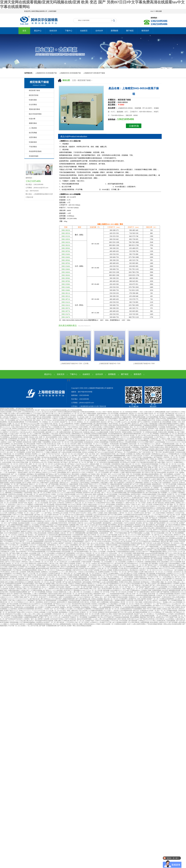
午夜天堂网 (115, 445)
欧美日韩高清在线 (59, 420)
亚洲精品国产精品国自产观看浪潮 (92, 600)
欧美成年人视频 (76, 444)
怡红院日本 (146, 555)
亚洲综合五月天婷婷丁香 (129, 530)
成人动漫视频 (176, 479)
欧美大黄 (177, 553)
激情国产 (62, 543)
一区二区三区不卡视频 (174, 437)
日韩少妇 (129, 594)
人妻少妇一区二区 (67, 454)
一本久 (79, 457)
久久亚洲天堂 (99, 538)
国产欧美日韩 (119, 563)
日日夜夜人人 (108, 498)
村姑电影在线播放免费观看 (19, 592)
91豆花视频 (34, 476)
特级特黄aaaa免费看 (7, 457)
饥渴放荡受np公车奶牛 (123, 504)
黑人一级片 (110, 547)
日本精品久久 (95, 622)
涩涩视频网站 (21, 452)
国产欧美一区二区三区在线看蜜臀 (50, 536)
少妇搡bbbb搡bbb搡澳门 (106, 506)
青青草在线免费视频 (100, 461)
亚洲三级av (162, 536)
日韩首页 (71, 584)
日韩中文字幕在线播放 (103, 621)
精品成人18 (133, 414)
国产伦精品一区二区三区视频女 (146, 499)
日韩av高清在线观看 (40, 533)
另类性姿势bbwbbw (60, 530)
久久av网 (126, 590)
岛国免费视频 (112, 579)
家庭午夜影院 (171, 536)
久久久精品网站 (88, 547)
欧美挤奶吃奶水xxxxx (147, 430)
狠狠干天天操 (32, 575)
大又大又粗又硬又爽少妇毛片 (34, 516)
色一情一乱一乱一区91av (110, 550)
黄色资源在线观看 (33, 461)
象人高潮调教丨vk (42, 456)
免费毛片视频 (37, 442)
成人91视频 (24, 553)
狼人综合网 (59, 449)
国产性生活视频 (133, 572)
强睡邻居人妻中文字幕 (164, 479)
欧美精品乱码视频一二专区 (134, 412)
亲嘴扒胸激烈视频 (139, 553)
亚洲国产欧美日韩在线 (114, 511)
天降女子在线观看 (69, 563)
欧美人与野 (118, 585)
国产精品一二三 (175, 516)
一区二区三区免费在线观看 (81, 498)
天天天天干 (33, 545)
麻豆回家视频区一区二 (84, 567)
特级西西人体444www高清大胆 (25, 456)
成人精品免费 (20, 579)
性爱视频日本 (5, 552)
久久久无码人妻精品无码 (29, 563)
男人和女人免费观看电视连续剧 (147, 557)
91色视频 (176, 584)
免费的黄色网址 (145, 592)
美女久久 (28, 471)
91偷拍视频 (83, 520)
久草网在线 (66, 621)
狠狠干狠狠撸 (31, 447)
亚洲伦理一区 (59, 574)
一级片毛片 (22, 489)
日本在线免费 (60, 440)
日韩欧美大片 (42, 445)
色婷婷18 (104, 508)
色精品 (166, 456)
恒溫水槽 (32, 119)
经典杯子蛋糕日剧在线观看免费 (123, 467)
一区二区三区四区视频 (169, 484)
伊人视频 (49, 508)
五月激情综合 (87, 597)
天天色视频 (102, 552)
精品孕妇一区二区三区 (37, 429)
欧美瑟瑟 (68, 499)
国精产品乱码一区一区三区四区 (155, 414)
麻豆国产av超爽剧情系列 (126, 525)
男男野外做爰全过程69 (157, 447)
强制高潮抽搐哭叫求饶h (108, 454)
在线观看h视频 (176, 466)
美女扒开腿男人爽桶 (112, 471)
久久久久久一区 (86, 439)
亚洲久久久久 (151, 509)
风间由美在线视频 (61, 504)
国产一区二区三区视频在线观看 (167, 611)
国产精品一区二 (130, 587)
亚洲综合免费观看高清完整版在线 (69, 412)
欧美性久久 (179, 528)
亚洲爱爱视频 (13, 439)
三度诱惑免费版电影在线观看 (126, 552)
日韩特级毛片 (170, 513)
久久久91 (34, 523)
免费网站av (17, 585)
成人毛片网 (142, 435)
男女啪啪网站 (86, 607)
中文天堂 (6, 553)
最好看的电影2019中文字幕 (121, 479)
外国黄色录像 (119, 469)
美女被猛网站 (54, 572)
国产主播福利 (124, 419)
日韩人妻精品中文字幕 (137, 445)
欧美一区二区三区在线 (88, 525)
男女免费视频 (179, 533)
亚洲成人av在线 (175, 420)
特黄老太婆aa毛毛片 (103, 481)
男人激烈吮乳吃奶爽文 (101, 424)
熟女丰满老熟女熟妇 (88, 466)
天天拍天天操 (180, 513)
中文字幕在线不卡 (121, 501)
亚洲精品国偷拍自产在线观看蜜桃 (131, 609)
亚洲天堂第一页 (82, 540)
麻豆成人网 (165, 541)
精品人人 (45, 587)
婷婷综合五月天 (63, 471)
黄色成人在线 (158, 476)
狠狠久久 (3, 501)
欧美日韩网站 (84, 427)
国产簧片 (153, 585)
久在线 (121, 568)
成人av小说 (179, 414)
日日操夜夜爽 (14, 538)
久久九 (39, 412)
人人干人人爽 (64, 572)
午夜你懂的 (145, 585)
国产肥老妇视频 (54, 484)
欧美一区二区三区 (48, 511)
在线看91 (77, 424)
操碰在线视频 (44, 616)
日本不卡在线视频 (176, 562)
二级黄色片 (128, 429)
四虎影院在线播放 (172, 427)
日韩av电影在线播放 (77, 442)
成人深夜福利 (157, 501)
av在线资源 (151, 449)
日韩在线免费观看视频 (90, 506)
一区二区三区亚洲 (54, 456)
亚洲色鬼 (31, 558)
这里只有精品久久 (152, 506)
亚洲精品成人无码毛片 (44, 521)
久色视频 (48, 607)
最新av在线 (88, 494)
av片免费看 (109, 585)
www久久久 (22, 417)
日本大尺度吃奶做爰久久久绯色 (14, 533)
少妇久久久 (170, 462)
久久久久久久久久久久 (174, 442)
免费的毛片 (116, 437)
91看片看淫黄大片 (150, 516)
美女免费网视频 (40, 474)
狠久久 (14, 516)
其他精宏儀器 (34, 156)
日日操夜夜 (38, 558)
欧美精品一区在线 (52, 592)
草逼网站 (70, 538)
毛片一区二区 (150, 415)
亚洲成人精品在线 (54, 462)
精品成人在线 (34, 437)
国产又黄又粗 (148, 543)
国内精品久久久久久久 (55, 430)
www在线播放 (79, 477)
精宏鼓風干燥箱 (84, 80)
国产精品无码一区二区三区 (45, 447)
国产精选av (33, 445)
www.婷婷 (28, 548)
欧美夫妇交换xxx (12, 489)
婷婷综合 (25, 562)
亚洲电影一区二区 (41, 459)
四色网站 (35, 454)
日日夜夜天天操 (15, 469)
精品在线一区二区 (119, 412)
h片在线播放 (174, 616)
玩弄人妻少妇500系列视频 (67, 526)
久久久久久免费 (136, 535)
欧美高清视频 (77, 452)
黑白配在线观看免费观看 (16, 422)
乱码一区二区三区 (45, 577)
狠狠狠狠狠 (139, 483)
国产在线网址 (9, 585)
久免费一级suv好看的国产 (117, 483)
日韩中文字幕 (24, 464)
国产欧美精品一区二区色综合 (170, 543)
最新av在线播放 (109, 429)
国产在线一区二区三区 (104, 415)
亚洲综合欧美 (167, 597)
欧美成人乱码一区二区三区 (61, 442)
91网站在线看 (159, 430)
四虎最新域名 (124, 414)
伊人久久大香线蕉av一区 (156, 612)
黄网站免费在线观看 (139, 417)
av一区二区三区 (77, 414)
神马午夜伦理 (161, 509)
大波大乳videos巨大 (13, 430)
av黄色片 (55, 419)
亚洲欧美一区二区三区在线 (89, 612)
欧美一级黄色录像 (74, 536)
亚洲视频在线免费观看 (123, 543)
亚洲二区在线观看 (15, 479)
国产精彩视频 (153, 563)
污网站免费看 (155, 582)
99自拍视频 (33, 553)
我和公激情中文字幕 (176, 506)
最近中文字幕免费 (116, 521)
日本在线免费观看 (79, 440)
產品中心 (38, 31)
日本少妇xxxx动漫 (62, 584)
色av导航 (155, 483)
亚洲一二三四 (30, 579)
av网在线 (112, 587)
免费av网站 (58, 621)
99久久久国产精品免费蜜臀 (93, 523)
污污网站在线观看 (37, 590)
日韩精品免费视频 (109, 427)
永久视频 (32, 439)
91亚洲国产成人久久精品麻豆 (28, 567)
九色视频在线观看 (177, 600)
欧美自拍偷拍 (149, 526)
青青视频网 (61, 595)
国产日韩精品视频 (82, 486)
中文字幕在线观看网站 (75, 437)
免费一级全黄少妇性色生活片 (42, 419)
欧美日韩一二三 (149, 515)
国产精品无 (13, 417)
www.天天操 (37, 509)
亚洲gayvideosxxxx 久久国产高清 (20, 560)
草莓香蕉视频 (14, 622)
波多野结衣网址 (136, 494)
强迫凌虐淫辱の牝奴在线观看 (81, 604)
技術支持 (53, 31)
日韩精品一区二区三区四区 (51, 422)
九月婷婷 (15, 486)
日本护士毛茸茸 (137, 457)
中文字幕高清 (63, 548)
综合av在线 (43, 595)
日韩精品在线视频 (122, 597)
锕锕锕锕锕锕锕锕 (120, 456)
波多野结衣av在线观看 (16, 494)
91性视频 (116, 417)
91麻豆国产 (59, 599)
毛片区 (60, 439)
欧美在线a (68, 616)
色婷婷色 (4, 442)
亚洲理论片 (181, 565)
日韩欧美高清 (119, 429)
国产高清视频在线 (86, 461)
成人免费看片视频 (49, 584)
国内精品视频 (88, 437)
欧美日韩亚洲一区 (129, 560)
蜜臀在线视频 (139, 467)
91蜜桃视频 (53, 491)
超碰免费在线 (157, 484)
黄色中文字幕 (166, 531)
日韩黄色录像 (148, 602)
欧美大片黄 (68, 417)
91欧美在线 (130, 600)
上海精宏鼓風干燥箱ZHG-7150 (110, 363)
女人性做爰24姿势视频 (110, 567)
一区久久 (108, 493)
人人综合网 (69, 440)
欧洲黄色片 (172, 425)
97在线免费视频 (110, 439)
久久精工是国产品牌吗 (173, 607)
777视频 (47, 452)
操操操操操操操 (158, 486)
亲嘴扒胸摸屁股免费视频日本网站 (149, 489)
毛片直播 (96, 476)
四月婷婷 (145, 450)
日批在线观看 (121, 488)
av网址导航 (38, 434)
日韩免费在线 (69, 424)
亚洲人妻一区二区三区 (112, 609)
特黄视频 (76, 575)
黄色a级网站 (154, 622)
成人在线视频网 (47, 614)
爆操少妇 (151, 579)
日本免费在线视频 (130, 491)
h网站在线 (75, 611)
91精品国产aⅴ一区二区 (18, 419)
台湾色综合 (61, 503)
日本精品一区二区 (156, 567)
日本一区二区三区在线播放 (11, 531)
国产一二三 (40, 513)
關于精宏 (130, 31)
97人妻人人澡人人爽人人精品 (31, 614)
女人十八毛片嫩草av (103, 444)
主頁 (74, 80)
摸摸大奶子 (173, 565)
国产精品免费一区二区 (31, 494)
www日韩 (28, 606)
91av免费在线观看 (74, 562)
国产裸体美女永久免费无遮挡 (61, 531)
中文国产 (146, 456)
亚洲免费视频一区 (116, 489)
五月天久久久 (125, 437)
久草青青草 (90, 472)
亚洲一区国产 (37, 548)
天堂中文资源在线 (70, 619)
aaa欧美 (94, 563)
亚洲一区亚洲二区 (95, 456)
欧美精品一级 (47, 509)
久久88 (79, 597)
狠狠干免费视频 (98, 494)
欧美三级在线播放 (163, 562)
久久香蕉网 (15, 498)
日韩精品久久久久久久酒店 (147, 621)
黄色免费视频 (135, 617)
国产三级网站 (135, 616)
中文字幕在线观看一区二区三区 (47, 547)
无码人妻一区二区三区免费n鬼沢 (14, 471)
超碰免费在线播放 (43, 523)
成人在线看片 (40, 607)
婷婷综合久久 (28, 509)
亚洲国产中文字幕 (106, 622)
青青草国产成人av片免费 (30, 449)
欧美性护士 (99, 445)
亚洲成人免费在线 (80, 481)
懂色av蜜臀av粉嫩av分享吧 (83, 557)
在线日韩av (133, 511)
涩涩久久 (121, 579)
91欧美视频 (46, 555)
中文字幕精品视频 (121, 533)
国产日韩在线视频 (152, 493)
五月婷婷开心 (14, 432)
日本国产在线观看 (94, 570)
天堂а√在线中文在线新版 (125, 496)
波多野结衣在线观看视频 (26, 609)
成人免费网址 (42, 585)
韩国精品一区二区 (83, 422)
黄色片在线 (171, 548)
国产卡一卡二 (43, 589)
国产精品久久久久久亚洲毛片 (89, 606)
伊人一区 (45, 484)
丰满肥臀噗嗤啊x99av (81, 550)
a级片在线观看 (104, 580)
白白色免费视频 (143, 440)
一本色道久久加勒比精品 (166, 461)
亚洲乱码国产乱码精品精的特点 (29, 427)
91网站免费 (162, 424)
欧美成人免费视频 (138, 520)
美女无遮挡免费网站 (39, 450)
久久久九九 (80, 526)
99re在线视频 (115, 526)
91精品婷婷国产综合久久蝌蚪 (106, 503)
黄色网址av (40, 622)
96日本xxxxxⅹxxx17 (58, 493)
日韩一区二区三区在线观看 (9, 503)
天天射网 (7, 616)
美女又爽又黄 (102, 540)
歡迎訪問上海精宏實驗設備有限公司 (36, 11)
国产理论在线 (125, 435)
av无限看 (174, 493)
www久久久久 (146, 496)
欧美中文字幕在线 (50, 602)
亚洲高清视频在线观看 (147, 616)
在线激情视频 (169, 540)
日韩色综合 (86, 457)
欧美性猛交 (103, 462)
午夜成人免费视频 (170, 450)
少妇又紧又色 (151, 617)
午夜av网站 (137, 496)
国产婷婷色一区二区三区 (149, 536)
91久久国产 (108, 611)
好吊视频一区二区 (133, 592)
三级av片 (33, 513)
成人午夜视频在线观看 (120, 622)
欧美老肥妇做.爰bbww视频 (149, 469)
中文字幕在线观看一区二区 (172, 486)
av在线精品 (59, 553)
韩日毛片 (175, 609)
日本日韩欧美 (160, 619)
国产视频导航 (165, 592)
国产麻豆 (75, 456)
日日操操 (96, 437)
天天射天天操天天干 (142, 552)
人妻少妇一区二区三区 (67, 533)
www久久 (142, 547)
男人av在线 (128, 612)
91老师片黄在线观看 (12, 450)
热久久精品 (104, 425)
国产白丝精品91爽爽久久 (25, 414)
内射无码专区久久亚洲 (80, 570)
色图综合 (68, 488)
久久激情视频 (96, 508)
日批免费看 (181, 450)
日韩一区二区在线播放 (8, 420)
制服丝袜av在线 (98, 587)
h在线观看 (56, 427)
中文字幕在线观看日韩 (101, 528)
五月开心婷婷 (17, 412)
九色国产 (166, 498)
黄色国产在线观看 (115, 580)
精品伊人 (156, 600)
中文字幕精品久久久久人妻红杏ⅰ (151, 444)
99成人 (10, 442)
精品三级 (87, 535)
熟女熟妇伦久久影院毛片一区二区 (141, 570)
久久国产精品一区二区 (64, 606)
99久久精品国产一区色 (81, 454)
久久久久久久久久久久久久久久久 (18, 599)
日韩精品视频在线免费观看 (128, 471)
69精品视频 (104, 483)
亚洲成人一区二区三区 (83, 563)
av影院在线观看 (148, 437)
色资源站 (50, 575)
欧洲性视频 (113, 440)
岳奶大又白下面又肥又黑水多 (168, 469)
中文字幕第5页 (40, 579)
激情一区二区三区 (75, 471)
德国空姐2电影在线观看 (133, 472)
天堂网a (9, 486)
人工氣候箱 (33, 128)
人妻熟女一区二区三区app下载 (13, 547)
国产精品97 (71, 464)
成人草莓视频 (154, 434)
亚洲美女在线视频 (53, 533)
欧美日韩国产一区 (148, 535)
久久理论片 (75, 616)
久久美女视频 (144, 563)
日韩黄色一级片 (29, 619)
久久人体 (57, 414)
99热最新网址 (58, 467)
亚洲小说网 (51, 486)
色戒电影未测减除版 (123, 427)
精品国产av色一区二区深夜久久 (144, 614)
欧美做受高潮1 (161, 574)
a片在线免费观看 (47, 604)
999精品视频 (46, 565)
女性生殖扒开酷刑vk (17, 616)
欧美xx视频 (64, 459)
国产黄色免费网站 (35, 555)
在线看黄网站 (95, 483)
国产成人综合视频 (96, 498)
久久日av (99, 412)
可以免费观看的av (132, 452)
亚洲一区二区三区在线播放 (46, 553)
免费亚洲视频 (85, 575)
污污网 (53, 440)
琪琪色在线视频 (102, 459)
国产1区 (178, 577)
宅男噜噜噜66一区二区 (54, 545)
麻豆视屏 (100, 429)
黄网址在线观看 (104, 558)
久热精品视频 (42, 545)
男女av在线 (116, 498)
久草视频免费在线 (173, 454)
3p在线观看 (89, 515)
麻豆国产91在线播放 (74, 607)
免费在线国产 (45, 483)
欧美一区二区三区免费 (92, 614)
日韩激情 (40, 481)
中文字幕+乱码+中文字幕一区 (176, 499)
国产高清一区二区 (125, 540)
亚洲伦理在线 (175, 449)
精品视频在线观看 (24, 523)
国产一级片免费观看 (167, 474)
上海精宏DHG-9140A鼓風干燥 (46, 73)
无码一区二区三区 (16, 459)
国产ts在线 (53, 503)
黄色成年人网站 (22, 589)
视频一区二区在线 (167, 582)
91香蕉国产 (51, 525)
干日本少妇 (30, 501)
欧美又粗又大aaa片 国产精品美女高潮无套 (141, 619)
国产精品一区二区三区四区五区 (43, 467)
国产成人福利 (67, 582)
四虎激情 (75, 508)
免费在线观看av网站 (86, 589)
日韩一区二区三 (42, 471)
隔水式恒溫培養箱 (35, 114)
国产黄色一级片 (100, 493)
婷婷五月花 (73, 572)
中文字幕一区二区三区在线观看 (172, 580)
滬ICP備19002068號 (85, 392)
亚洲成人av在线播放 (163, 420)
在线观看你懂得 (95, 422)
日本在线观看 (123, 621)
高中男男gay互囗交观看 (128, 462)
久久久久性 (85, 471)
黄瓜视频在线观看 (156, 498)
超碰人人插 (60, 481)
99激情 (91, 486)
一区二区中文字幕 (60, 538)
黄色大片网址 (99, 486)
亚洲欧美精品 (179, 462)
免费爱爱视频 (157, 590)
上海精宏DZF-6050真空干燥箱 (94, 73)
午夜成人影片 (25, 590)
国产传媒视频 (95, 425)
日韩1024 (29, 419)
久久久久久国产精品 (34, 457)
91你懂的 (101, 513)
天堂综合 (23, 430)
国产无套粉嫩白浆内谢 (70, 450)
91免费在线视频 (161, 589)
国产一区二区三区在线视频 (54, 579)
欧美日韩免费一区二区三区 (143, 600)
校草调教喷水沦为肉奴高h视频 (110, 435)
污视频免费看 (170, 415)
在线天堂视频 (23, 511)
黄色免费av (182, 622)
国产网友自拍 (170, 414)
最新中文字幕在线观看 (160, 530)
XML (152, 11)
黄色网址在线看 (27, 467)
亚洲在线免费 (114, 444)
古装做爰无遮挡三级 (160, 504)
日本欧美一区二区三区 (98, 535)
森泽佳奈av (12, 504)
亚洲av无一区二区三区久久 (119, 558)
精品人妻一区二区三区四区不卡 (85, 503)
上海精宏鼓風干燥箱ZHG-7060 (144, 363)
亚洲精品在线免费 (151, 432)
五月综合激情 (60, 587)
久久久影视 (180, 536)
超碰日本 (112, 518)
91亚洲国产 (178, 474)
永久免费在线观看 (94, 430)
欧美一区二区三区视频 (140, 594)
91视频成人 (27, 525)
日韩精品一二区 (118, 577)
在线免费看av (103, 604)
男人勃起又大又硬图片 (115, 520)
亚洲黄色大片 (70, 503)
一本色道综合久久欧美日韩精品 (80, 483)
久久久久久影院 (32, 430)
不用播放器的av (135, 590)
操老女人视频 (166, 439)
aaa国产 (22, 548)
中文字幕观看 (173, 587)
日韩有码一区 (71, 528)
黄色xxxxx (111, 450)
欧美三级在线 (122, 619)
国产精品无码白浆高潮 (16, 481)
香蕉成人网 (67, 508)
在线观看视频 (42, 499)
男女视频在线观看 (120, 557)
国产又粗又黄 (104, 584)
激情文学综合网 (33, 536)
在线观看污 (92, 415)
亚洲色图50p (144, 611)
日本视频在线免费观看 (85, 511)
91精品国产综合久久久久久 (14, 509)
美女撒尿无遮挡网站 (68, 477)
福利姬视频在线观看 (80, 538)
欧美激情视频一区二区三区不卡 (17, 557)
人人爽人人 (158, 579)
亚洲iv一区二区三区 (64, 444)
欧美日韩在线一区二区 (116, 424)
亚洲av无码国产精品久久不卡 (89, 484)
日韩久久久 (16, 515)
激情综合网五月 (62, 602)
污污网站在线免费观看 (167, 599)
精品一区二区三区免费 (137, 427)
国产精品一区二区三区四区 (85, 528)
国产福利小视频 (15, 553)
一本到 (34, 560)
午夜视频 (52, 587)
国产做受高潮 (10, 447)
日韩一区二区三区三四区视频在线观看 (65, 479)
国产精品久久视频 (49, 481)
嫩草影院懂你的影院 (65, 535)
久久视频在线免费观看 (39, 486)
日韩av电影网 (162, 494)
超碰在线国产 (157, 597)
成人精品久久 (54, 501)
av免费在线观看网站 (136, 425)
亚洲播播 (91, 538)
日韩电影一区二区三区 (42, 562)
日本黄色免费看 (159, 526)
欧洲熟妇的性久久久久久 (118, 584)
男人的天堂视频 (114, 414)
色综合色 (175, 483)
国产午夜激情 (114, 472)
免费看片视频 (19, 597)
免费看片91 (94, 457)
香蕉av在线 (167, 624)
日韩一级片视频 (92, 488)
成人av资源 (51, 461)
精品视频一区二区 (10, 484)
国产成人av (175, 575)
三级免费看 (68, 469)
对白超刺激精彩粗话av (116, 434)
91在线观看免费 (78, 535)
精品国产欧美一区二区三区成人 (35, 508)
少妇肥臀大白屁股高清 (122, 547)
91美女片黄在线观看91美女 (135, 584)
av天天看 (107, 486)
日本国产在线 (163, 563)
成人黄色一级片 (95, 454)
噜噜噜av (7, 476)
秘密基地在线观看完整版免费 (146, 595)
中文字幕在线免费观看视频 (37, 552)
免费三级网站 (157, 609)
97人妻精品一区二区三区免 (101, 592)
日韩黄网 (126, 511)
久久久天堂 (146, 567)
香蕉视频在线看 (80, 558)
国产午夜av (126, 521)
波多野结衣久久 (43, 535)
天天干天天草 (173, 552)
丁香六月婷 (158, 452)
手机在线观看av (148, 457)
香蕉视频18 (30, 474)
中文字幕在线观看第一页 (33, 422)
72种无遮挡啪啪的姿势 (110, 619)
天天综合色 (70, 622)
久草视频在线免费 (6, 570)
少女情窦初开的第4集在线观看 (133, 515)
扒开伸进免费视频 (152, 417)
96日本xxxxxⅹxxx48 (93, 440)
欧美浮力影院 (102, 520)
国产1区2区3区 (75, 565)
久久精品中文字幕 (23, 476)
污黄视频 (38, 565)
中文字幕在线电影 (84, 508)
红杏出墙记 (88, 477)
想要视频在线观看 (114, 462)
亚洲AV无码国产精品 (167, 435)
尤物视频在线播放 (150, 562)
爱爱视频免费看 (81, 533)
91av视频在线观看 (103, 432)
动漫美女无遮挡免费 (86, 516)
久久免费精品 (29, 504)
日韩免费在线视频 (131, 442)
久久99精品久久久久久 (48, 489)
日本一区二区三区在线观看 (35, 540)
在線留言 (84, 31)
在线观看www (168, 558)
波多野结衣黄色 (43, 563)
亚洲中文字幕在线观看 (159, 496)
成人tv (34, 471)
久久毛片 (66, 545)
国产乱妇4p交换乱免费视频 (67, 501)
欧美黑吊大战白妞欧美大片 (56, 499)
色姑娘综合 (76, 606)
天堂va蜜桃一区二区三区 (83, 518)
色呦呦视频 (14, 577)
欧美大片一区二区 (124, 535)
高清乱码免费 (115, 486)
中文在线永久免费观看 (72, 595)
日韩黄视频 (135, 447)
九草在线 (6, 417)
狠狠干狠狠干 (11, 506)
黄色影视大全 (64, 484)
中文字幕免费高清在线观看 (145, 462)
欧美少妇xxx (157, 602)
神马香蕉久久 (117, 589)
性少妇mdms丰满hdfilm (49, 412)
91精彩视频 (173, 521)
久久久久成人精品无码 (18, 466)
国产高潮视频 (60, 520)
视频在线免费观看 (11, 558)
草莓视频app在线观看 (176, 538)
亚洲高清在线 (19, 607)
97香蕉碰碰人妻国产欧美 (50, 526)
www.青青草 (56, 607)
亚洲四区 (26, 547)
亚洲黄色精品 (156, 541)
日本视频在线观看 (98, 609)
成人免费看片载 (85, 449)
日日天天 (3, 452)
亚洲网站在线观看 (104, 572)
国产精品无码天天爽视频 (114, 560)
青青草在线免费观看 (35, 511)
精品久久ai (9, 543)
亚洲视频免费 (57, 435)
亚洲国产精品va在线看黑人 (88, 568)
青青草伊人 (182, 587)
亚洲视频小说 (131, 454)
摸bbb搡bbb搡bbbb (23, 445)
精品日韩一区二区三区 (77, 621)
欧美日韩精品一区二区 (37, 469)
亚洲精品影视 (65, 415)
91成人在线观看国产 (165, 483)
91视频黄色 (84, 474)
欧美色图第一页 (23, 439)
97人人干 (96, 584)
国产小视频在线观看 (152, 547)
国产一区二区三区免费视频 (37, 592)
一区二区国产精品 (21, 457)
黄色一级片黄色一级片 (104, 474)
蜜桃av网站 (10, 508)
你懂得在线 (127, 459)
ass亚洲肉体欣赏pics (29, 412)
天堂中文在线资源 (130, 523)
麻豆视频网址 (113, 525)
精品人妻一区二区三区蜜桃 (42, 493)
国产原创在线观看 (102, 525)
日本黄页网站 (124, 599)
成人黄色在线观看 (17, 444)
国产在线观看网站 (69, 553)
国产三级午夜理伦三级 (146, 452)
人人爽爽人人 (90, 479)
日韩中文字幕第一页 (112, 449)
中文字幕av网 (132, 415)
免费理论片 (67, 430)
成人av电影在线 (65, 445)
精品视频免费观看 (151, 427)
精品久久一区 (139, 516)
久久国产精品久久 (160, 437)
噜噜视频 (171, 432)
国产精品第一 (61, 622)
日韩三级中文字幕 (48, 414)
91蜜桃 (108, 595)
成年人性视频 (103, 579)
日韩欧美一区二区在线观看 (49, 425)
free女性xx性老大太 (37, 580)
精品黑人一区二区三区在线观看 (38, 503)
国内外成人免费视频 (98, 449)
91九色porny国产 (14, 434)
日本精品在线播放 (176, 491)
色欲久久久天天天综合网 (167, 568)
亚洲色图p (87, 434)
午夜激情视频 (10, 456)
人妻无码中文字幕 (58, 417)
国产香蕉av (49, 513)
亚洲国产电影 (90, 621)
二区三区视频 (92, 459)
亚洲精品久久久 (134, 597)
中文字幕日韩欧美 (134, 622)
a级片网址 (128, 424)
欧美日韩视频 (5, 622)
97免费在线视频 (72, 577)
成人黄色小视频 (58, 508)
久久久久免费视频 (151, 520)
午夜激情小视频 (146, 590)
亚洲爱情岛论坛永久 (24, 580)
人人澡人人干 (137, 450)
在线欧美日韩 (14, 548)
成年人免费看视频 (103, 602)
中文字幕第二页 (117, 607)
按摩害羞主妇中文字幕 (145, 530)
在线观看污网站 (20, 447)
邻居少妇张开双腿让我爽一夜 (22, 462)
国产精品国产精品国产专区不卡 (126, 518)
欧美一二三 (106, 594)
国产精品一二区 (150, 513)
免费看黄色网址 (172, 419)
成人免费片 (4, 600)
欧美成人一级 (33, 535)
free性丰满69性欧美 (153, 435)
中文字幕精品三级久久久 (21, 574)
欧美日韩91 (84, 521)
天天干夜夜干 (102, 450)
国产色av (111, 422)
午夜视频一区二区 (23, 513)
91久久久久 (146, 434)
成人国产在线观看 (56, 582)
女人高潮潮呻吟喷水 (45, 435)
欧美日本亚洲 (84, 499)
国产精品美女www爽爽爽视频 (106, 496)
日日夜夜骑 (131, 439)
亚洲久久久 (105, 553)
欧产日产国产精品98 (33, 425)
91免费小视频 (143, 572)
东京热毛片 (177, 572)
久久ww (157, 491)
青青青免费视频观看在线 (81, 579)
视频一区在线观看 (117, 491)
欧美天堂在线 (92, 520)
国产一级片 (127, 457)
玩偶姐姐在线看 (5, 474)
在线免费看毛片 (138, 526)
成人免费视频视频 (105, 607)
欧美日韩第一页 (153, 594)
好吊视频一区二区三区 (127, 604)
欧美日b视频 (177, 558)
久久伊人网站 (55, 466)
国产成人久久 (159, 535)
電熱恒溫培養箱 (34, 109)
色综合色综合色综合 (78, 445)
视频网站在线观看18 (173, 424)
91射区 (154, 479)
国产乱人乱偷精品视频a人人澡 (113, 574)
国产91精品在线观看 (65, 452)
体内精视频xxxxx (98, 557)
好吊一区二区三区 (12, 464)
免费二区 (42, 437)
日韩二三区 (107, 491)
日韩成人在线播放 (177, 439)
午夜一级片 (90, 545)
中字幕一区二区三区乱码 (118, 592)
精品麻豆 (177, 594)
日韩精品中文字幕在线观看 (64, 429)
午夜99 (94, 429)
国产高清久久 (83, 450)
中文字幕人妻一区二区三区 (168, 464)
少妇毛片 (152, 440)
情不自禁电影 (76, 466)
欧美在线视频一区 (68, 552)
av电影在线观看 (86, 562)
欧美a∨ (60, 547)
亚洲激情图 (52, 606)
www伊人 (124, 422)
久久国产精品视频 (112, 535)
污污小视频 (142, 509)
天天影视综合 (129, 579)
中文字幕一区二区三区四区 (17, 626)
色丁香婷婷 (92, 474)
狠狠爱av (63, 607)
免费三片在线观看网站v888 (67, 597)
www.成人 (142, 568)
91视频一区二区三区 (14, 424)
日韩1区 (125, 565)
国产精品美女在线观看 (123, 466)
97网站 (112, 543)
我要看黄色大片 (179, 430)
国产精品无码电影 (28, 479)
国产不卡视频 (27, 483)
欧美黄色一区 (65, 565)
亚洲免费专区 (7, 595)
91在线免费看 (163, 587)
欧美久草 (10, 594)
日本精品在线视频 (75, 600)
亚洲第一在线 (177, 422)
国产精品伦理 (16, 467)
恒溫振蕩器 (33, 142)
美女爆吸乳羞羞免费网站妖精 (174, 445)
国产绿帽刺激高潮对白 (165, 584)
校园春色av (18, 587)
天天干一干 (4, 504)
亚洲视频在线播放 (44, 440)
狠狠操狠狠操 (20, 520)
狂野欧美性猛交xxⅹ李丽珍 (92, 624)
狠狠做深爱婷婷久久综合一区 (165, 528)
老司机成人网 (85, 595)
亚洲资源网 (67, 449)
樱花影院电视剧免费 (43, 568)
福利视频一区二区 (25, 450)
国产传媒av (95, 597)
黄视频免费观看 (39, 541)
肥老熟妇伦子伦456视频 (13, 614)
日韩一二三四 (150, 540)
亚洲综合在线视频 (16, 483)
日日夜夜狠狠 (180, 568)
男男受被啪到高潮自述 (133, 488)
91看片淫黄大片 (149, 412)
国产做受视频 (41, 415)
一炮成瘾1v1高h (167, 602)
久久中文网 (144, 538)
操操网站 (35, 466)
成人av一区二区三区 (137, 589)
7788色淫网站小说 (168, 577)
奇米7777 (159, 471)
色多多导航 (29, 533)
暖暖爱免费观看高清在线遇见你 (91, 469)
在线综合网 (48, 541)
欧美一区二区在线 (79, 417)
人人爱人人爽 (71, 592)
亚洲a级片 (12, 589)
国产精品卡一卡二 (95, 550)
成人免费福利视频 (28, 459)
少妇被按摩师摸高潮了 (79, 531)
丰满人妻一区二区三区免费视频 (108, 568)
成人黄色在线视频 (45, 417)
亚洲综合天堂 (163, 425)
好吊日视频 (42, 567)
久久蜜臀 (118, 422)
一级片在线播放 (178, 570)
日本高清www (168, 570)
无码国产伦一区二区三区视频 (176, 494)
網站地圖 (159, 11)
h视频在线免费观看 (116, 484)
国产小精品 (76, 469)
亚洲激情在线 (125, 430)
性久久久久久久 (158, 570)
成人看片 (63, 427)
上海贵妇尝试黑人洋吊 (129, 508)
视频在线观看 (74, 484)
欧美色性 (20, 415)
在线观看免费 (173, 530)
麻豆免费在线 (151, 525)
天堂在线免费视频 (30, 415)
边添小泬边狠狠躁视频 (174, 589)
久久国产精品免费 (160, 548)
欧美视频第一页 (165, 600)
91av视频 (146, 533)
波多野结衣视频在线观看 (99, 434)
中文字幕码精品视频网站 (28, 622)
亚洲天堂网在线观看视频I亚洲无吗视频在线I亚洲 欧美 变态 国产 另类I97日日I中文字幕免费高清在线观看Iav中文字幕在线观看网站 (41, 410)
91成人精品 (131, 481)
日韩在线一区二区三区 (93, 553)
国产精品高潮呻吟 (160, 523)
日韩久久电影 (172, 550)
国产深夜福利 (24, 530)
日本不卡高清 (5, 419)
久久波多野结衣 (66, 414)
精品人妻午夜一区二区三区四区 (27, 440)
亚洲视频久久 (135, 430)
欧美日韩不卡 (68, 590)
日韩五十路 (122, 548)
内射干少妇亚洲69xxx (173, 412)
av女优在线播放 (160, 442)
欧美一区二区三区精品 (59, 577)
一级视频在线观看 (119, 600)
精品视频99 (137, 555)
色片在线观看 (43, 430)
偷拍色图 (49, 432)
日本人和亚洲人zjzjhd (83, 425)
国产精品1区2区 (35, 599)
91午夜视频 (6, 466)
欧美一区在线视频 (74, 459)
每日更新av (139, 439)
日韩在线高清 (180, 417)
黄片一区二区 (115, 430)
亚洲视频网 (167, 488)
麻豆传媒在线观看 (9, 520)
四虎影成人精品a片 (90, 432)
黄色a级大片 (182, 434)
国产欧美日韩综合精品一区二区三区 (63, 558)
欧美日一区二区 (109, 447)
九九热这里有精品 (110, 555)
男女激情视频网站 (78, 541)
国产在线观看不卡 (169, 579)
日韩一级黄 (59, 563)
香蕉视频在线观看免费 (126, 575)
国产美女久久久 (177, 476)
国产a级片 (82, 545)
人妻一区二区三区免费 (13, 521)
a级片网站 (75, 520)
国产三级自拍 (176, 606)
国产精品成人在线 (16, 435)
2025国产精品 (53, 471)
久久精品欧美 (139, 562)
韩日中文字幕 (135, 479)
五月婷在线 (118, 450)
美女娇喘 (139, 523)
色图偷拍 (92, 464)
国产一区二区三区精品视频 (24, 550)
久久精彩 (6, 499)
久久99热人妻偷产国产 (36, 488)
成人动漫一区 (11, 452)
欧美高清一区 (24, 477)
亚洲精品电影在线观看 (156, 450)
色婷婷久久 (147, 483)
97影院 (19, 449)
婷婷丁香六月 (147, 609)
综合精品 (73, 415)
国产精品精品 (47, 496)
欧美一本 (85, 435)
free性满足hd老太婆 (60, 464)
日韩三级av (12, 600)
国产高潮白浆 (136, 585)
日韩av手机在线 (161, 419)
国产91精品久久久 (107, 616)
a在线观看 (23, 572)
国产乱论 (32, 472)
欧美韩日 (95, 604)
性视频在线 (47, 558)
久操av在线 (54, 434)
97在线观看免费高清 (140, 449)
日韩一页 (55, 521)
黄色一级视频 (165, 489)
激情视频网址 (107, 523)
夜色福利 (151, 429)
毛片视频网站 (135, 606)
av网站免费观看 (94, 435)
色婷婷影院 (91, 585)
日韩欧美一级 (117, 565)
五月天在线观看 (33, 589)
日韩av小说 (84, 447)
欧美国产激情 (31, 452)
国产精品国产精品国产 (144, 587)
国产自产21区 (134, 484)
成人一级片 (142, 504)
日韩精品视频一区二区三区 (168, 434)
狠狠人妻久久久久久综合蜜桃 (63, 575)
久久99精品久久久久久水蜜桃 (121, 538)
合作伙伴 (99, 31)
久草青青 (51, 574)
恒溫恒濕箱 (33, 100)
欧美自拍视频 (7, 462)
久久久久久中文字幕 (39, 611)
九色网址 (27, 481)
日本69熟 (65, 536)
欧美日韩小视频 (78, 624)
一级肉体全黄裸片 (23, 472)
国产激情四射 (131, 476)
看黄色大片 (178, 535)
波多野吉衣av (161, 617)
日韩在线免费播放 (174, 563)
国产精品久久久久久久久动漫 (120, 531)
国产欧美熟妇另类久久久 (106, 563)
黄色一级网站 (90, 445)
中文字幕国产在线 (47, 424)
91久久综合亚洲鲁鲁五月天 (173, 467)
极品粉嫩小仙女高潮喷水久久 (113, 590)
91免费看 (30, 624)
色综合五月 (16, 595)
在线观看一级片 (82, 415)
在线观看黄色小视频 (118, 464)
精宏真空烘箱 (34, 95)
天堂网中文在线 (139, 513)
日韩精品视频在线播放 (149, 494)
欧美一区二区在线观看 (52, 557)
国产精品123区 (41, 600)
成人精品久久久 (66, 456)
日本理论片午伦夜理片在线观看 (66, 486)
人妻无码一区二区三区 (126, 513)
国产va (111, 457)
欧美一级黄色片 (113, 540)
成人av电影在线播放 (59, 528)
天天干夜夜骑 (46, 548)
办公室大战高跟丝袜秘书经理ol (39, 477)
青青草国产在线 (105, 499)
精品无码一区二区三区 (131, 506)
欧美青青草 (171, 472)
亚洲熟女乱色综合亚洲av (121, 570)
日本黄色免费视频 (107, 456)
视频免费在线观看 (68, 550)
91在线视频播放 (63, 600)
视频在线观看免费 (69, 599)
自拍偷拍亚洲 (165, 491)
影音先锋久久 (34, 530)
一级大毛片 (20, 516)
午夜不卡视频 (78, 429)
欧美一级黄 (67, 611)
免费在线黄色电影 (65, 432)
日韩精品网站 (119, 506)
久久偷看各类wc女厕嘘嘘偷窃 (86, 555)
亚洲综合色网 (163, 432)
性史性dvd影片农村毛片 (18, 624)
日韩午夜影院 (72, 523)
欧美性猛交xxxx (121, 439)
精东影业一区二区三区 (72, 516)
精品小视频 (126, 589)
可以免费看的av (5, 437)
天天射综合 (172, 518)
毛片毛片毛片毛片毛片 (53, 454)
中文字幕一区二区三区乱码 (38, 574)
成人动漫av (12, 414)
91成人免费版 (160, 415)
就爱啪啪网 (81, 479)
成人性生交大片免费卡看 (80, 430)
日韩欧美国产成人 (46, 427)
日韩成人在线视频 (97, 599)
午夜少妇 (109, 577)
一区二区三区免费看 (162, 616)
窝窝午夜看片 (150, 442)
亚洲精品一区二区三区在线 (109, 476)
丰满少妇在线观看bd (46, 530)
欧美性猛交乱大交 (162, 538)
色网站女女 (148, 486)
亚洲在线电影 (54, 483)
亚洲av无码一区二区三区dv (67, 457)
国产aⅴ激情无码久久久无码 (76, 472)
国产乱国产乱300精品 (51, 543)
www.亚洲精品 (170, 619)
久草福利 (171, 614)
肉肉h (110, 425)
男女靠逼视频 (111, 504)
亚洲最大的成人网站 (140, 575)
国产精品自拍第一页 (34, 489)
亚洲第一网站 (72, 626)
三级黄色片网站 (11, 606)
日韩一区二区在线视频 (134, 474)
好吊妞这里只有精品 (57, 619)
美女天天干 (152, 538)
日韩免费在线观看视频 (89, 509)
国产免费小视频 (160, 462)
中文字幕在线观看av (112, 419)
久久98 (160, 557)
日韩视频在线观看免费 (28, 521)
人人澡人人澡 (43, 606)
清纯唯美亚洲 (108, 600)
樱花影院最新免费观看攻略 (132, 434)
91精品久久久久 (22, 600)
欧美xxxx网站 (92, 513)
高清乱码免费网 (107, 589)
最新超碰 (28, 454)
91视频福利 (75, 449)
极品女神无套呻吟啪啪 (84, 619)
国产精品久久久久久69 (11, 575)
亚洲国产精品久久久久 (11, 611)
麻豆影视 (83, 488)
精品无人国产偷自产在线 (82, 543)
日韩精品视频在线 (11, 415)
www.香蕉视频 (177, 602)
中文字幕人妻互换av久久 (43, 528)
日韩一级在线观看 (48, 538)
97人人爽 (56, 432)
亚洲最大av (45, 501)
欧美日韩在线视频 (157, 560)
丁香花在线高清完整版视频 (150, 464)
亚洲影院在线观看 (137, 550)
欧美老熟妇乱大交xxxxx (123, 509)
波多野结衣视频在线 (35, 496)
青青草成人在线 (140, 525)
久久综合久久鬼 (118, 541)
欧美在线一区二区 (59, 515)
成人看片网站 (92, 530)
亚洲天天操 (15, 572)
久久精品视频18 (113, 604)
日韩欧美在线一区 (9, 454)
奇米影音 (159, 580)
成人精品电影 (133, 422)
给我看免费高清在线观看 (14, 584)
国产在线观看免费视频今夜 (136, 493)
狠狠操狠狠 (97, 594)
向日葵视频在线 (92, 531)
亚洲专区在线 (167, 501)
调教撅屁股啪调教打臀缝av (159, 552)
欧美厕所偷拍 (159, 445)
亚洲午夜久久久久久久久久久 (54, 516)
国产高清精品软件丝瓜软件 (14, 619)
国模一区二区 (33, 464)
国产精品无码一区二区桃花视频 (64, 518)
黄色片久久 (54, 555)
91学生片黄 (114, 621)
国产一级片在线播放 (9, 526)
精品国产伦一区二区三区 (68, 422)
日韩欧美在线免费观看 (88, 412)
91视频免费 (54, 452)
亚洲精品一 (95, 607)
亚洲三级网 (147, 467)
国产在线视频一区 (143, 511)
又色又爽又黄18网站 (126, 449)
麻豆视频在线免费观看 (140, 612)
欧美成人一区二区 (88, 491)
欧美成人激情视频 (76, 493)
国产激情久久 (48, 590)
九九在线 (175, 604)
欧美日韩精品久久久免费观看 (24, 582)
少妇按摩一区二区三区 (89, 496)
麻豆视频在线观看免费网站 (150, 474)
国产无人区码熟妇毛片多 (63, 474)
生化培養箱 (33, 105)
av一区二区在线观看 (143, 481)
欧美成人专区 (91, 481)
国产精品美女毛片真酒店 (132, 469)
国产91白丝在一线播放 (136, 477)
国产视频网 (99, 491)
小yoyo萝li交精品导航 (53, 567)
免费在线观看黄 (126, 486)
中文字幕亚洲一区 (54, 445)
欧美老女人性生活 (106, 437)
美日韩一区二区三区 (127, 602)
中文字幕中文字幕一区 (154, 577)
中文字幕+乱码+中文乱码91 (78, 513)
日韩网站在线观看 (120, 624)
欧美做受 (43, 525)
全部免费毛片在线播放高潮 (102, 536)
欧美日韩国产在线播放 (97, 471)
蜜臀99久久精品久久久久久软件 (46, 472)
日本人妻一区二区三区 (46, 464)
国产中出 (121, 612)
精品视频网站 (124, 444)
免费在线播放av (115, 602)
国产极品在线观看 (34, 506)
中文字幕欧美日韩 (145, 541)
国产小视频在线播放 (90, 414)
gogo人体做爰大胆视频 (127, 516)
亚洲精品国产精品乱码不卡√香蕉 (57, 476)
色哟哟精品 (40, 602)
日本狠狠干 (167, 476)
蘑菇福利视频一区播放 (147, 459)
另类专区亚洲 (63, 523)
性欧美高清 (137, 582)
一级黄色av (43, 461)
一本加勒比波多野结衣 (29, 585)
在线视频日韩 (108, 417)
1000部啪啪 (182, 419)
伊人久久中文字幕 (165, 466)
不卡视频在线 (60, 511)
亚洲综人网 (151, 503)
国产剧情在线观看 (160, 472)
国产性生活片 (37, 538)
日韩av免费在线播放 (178, 597)
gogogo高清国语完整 (100, 515)
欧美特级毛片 (140, 476)
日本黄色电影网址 (125, 550)
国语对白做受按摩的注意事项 (69, 568)
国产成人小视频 (148, 523)
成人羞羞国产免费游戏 (138, 531)
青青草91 (78, 580)
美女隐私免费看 (76, 491)
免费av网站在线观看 (34, 572)
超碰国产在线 (18, 594)
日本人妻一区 (170, 533)
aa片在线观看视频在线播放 (116, 461)
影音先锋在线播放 (28, 584)
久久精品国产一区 (99, 477)
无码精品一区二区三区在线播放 (61, 498)
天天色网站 (36, 525)
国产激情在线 (161, 499)
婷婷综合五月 (64, 483)
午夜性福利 (149, 476)
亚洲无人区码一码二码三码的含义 (18, 555)
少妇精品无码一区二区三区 (97, 577)
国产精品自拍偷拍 (6, 528)
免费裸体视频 (102, 530)
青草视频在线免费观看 (30, 570)
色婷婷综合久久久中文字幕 (86, 501)
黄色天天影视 (106, 430)
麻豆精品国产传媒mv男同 (119, 481)
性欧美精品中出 (21, 461)
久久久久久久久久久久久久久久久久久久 (32, 498)
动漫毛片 (103, 511)
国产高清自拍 (62, 540)
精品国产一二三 (71, 587)
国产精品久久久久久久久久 (64, 560)
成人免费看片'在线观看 (42, 619)
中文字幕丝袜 (93, 450)
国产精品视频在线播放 (82, 552)
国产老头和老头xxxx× (164, 604)
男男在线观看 (72, 548)
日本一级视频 (180, 472)
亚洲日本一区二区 (25, 538)
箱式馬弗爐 (33, 133)
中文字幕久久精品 (108, 469)
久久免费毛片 (5, 432)
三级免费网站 (47, 442)
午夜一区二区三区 (48, 520)
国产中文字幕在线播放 (115, 515)
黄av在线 (16, 488)
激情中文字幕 (57, 550)
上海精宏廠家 (52, 11)
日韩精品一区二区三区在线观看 (166, 440)
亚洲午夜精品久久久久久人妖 (166, 585)
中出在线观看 (127, 520)
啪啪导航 (143, 617)
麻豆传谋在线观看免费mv (101, 489)
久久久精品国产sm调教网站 (83, 609)
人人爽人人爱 (173, 456)
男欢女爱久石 (124, 445)
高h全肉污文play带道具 (140, 429)
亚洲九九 (177, 481)
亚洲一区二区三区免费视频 (94, 417)
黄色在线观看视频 (177, 488)
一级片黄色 (25, 469)
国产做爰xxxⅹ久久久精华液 (162, 606)
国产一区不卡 (141, 545)
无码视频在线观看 (178, 501)
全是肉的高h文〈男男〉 (107, 533)
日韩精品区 (22, 501)
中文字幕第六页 (14, 545)
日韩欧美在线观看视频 (166, 594)
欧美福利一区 (127, 585)
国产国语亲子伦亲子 (113, 530)
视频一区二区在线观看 (103, 464)
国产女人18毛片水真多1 (73, 496)
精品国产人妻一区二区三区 (128, 420)
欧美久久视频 (63, 437)
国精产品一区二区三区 (31, 597)
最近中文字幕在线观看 (163, 449)
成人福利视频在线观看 (85, 476)
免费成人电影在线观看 (143, 454)
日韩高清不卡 (130, 483)
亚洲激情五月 (13, 567)
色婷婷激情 (12, 472)
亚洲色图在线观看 (169, 444)
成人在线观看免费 (75, 509)
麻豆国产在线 (23, 503)
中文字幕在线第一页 (88, 444)
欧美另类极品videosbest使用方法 (30, 604)
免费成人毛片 (180, 503)
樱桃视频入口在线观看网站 (14, 493)
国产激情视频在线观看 (72, 521)
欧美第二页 (134, 435)
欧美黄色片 (69, 543)
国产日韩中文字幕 (148, 472)
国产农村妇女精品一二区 (72, 461)
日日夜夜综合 (82, 530)
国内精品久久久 (97, 567)
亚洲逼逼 (61, 521)
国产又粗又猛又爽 (131, 440)
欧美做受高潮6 (77, 582)
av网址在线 (123, 528)
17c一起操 (42, 454)
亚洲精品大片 (100, 585)
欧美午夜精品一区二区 (19, 425)
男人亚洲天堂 (68, 467)
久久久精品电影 (58, 590)
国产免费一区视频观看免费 (48, 626)
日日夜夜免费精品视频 (119, 493)
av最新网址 (121, 440)
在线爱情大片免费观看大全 (68, 419)
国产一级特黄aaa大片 (97, 595)
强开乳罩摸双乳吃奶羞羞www (146, 508)
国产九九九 (169, 553)
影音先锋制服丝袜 (51, 540)
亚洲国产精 (133, 599)
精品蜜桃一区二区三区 (85, 489)
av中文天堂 (80, 494)
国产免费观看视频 (71, 420)
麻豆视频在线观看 (92, 533)
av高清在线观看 (118, 523)
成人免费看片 (159, 459)
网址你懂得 (76, 474)
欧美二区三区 (120, 587)
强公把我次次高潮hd (96, 427)
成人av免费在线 (105, 526)
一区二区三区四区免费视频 (19, 536)
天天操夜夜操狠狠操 (62, 525)
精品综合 (104, 422)
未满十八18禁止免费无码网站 (136, 624)
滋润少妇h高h (169, 535)
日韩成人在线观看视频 (101, 442)
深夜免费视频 (62, 472)
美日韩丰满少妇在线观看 (50, 457)
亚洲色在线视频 (136, 466)
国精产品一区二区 (98, 439)
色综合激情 (24, 488)
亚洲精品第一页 (156, 439)
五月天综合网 (182, 550)
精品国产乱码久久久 (138, 540)
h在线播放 (68, 520)
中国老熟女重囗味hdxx (117, 442)
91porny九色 (58, 447)
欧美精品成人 (146, 582)
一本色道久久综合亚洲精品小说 (87, 572)
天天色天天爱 (7, 429)
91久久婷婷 (4, 567)
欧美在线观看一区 (108, 624)
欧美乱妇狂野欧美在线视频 (17, 491)
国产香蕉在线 (160, 503)
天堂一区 (178, 444)
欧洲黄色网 (59, 461)
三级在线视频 (102, 488)
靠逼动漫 (99, 479)
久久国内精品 (13, 609)
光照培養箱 (33, 137)
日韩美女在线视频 (6, 412)
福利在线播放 (87, 582)
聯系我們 (145, 31)
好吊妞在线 (122, 476)
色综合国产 (141, 415)
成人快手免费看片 (35, 526)
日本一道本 (97, 589)
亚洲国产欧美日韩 (115, 432)
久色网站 (138, 567)
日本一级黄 (23, 575)
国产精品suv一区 (120, 452)
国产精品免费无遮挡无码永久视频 (58, 585)
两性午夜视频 (129, 577)
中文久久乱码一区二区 (56, 616)
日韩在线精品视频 (152, 568)
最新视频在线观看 (6, 515)
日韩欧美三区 (55, 565)
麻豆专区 (136, 611)
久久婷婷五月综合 (87, 536)
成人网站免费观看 (138, 486)
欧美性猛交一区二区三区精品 (105, 501)
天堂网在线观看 (180, 435)
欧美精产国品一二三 (64, 491)
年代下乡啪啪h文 (111, 477)
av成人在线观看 (152, 461)
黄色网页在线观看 (169, 452)
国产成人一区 (150, 445)
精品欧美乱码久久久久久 (67, 425)
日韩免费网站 (164, 565)
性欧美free (96, 511)
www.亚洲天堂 (59, 469)
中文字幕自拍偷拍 (25, 486)
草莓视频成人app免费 (31, 616)
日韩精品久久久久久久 (174, 574)
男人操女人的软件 (151, 584)
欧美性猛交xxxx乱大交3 (40, 462)
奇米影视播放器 (71, 489)
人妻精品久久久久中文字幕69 (105, 466)
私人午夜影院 (48, 488)
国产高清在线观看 (157, 558)
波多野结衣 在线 (88, 493)
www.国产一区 (180, 599)
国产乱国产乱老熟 (156, 481)
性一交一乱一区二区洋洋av (9, 535)
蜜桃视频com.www (80, 590)
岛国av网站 (169, 612)
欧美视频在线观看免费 (48, 506)
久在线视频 (161, 427)
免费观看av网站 (74, 525)
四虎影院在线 (27, 442)
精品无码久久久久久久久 (177, 595)
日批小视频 (39, 584)
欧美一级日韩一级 (51, 439)
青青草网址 (46, 434)
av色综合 (129, 461)
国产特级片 (64, 462)
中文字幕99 (135, 459)
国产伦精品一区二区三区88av (43, 420)
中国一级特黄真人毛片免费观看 (165, 429)
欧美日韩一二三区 (93, 548)
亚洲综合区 (87, 429)
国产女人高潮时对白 (144, 422)
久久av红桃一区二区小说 (54, 611)
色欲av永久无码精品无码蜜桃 (72, 435)
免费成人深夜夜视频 (141, 579)
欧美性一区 (174, 489)
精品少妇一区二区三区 (133, 464)
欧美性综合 (101, 419)
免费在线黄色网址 (14, 590)
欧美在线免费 (126, 447)
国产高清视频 (173, 622)
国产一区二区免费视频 (19, 474)
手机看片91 (150, 491)
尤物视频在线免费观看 (150, 425)
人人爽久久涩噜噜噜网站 (40, 594)
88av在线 (165, 590)
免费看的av (94, 420)
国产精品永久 (178, 612)
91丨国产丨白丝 (133, 528)
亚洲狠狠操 (75, 499)
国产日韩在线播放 (99, 560)
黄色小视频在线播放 (111, 513)
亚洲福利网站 (37, 520)
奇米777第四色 (108, 412)
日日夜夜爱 (5, 589)
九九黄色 (14, 476)
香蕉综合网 (42, 476)
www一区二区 (133, 419)
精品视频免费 (164, 521)
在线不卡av (36, 483)
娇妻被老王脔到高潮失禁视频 (108, 612)
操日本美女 (39, 609)
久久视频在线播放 (126, 417)
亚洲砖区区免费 (100, 545)
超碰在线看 (65, 509)
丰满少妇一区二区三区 (143, 560)
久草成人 (133, 521)
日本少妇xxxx (81, 553)
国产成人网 (171, 515)
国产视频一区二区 (93, 462)
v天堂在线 (3, 599)
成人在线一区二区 (158, 467)
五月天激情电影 (66, 466)
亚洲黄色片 (75, 488)
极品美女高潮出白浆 (75, 506)
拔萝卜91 (35, 606)
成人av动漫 (182, 456)
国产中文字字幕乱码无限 (24, 420)
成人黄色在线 (169, 430)
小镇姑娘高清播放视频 (122, 617)
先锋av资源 (15, 427)
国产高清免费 (88, 587)
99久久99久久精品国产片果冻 (78, 504)
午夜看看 (67, 547)
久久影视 (30, 541)
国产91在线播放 (12, 501)
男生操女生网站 (168, 481)
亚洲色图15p (12, 513)
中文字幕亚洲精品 (23, 526)
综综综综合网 (53, 535)
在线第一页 (153, 611)
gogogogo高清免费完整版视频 (155, 553)
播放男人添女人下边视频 (150, 466)
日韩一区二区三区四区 (82, 622)
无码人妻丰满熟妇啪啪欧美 (67, 555)
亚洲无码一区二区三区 (171, 457)
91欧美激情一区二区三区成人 (65, 580)
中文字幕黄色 (148, 550)
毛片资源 (149, 504)
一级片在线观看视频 (156, 456)
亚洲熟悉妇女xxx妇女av (159, 454)
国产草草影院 (47, 531)
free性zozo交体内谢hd (105, 541)
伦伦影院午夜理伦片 (139, 461)
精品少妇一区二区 (146, 501)
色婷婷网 (147, 439)
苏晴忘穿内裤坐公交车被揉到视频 (24, 528)
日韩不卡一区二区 (84, 420)
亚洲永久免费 (155, 592)
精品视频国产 (127, 450)
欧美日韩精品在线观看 (84, 626)
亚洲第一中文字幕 (57, 494)
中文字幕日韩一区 (139, 432)
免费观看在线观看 (87, 424)
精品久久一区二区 (35, 484)
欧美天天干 (136, 424)
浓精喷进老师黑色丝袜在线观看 (154, 477)
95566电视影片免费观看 (46, 449)
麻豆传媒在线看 (122, 477)
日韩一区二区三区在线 (7, 461)
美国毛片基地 (171, 496)
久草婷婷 (93, 602)
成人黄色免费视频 (165, 422)
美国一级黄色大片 (44, 466)
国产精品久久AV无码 (131, 574)
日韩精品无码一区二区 (60, 614)
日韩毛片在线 (96, 565)
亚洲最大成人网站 (106, 614)
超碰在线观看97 (102, 414)
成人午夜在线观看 (126, 526)
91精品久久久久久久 (7, 597)
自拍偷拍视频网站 (146, 606)
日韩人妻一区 (179, 560)
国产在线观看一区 (162, 525)
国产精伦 (33, 547)
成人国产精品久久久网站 (71, 447)
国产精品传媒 (174, 498)
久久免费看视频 (59, 488)
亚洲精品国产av (116, 595)
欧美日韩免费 (93, 540)
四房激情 (126, 484)
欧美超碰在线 (89, 442)
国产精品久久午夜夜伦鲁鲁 (22, 543)
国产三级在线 (83, 456)
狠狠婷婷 (55, 548)
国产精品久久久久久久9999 (132, 536)
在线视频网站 (74, 545)
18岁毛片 (144, 548)
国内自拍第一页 (134, 444)
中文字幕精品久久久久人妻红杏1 (25, 602)
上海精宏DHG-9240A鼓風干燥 (70, 73)
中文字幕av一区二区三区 (119, 572)
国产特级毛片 (158, 457)
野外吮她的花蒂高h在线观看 (44, 621)
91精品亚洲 (65, 617)
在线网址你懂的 (168, 557)
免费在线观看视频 (37, 543)
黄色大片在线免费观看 (68, 567)
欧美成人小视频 (104, 543)
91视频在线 (119, 459)
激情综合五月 (164, 622)
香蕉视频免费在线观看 (118, 594)
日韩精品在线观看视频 (169, 545)
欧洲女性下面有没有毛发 (134, 456)
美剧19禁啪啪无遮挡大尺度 (146, 420)
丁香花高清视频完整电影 (155, 624)
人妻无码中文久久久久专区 (172, 471)
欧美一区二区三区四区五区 (59, 562)
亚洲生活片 (124, 415)
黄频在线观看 (131, 557)
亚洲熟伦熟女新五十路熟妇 (141, 498)
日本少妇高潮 (83, 611)
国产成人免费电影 (172, 509)
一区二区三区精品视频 (157, 533)
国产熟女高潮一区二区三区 (78, 462)
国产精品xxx (50, 474)
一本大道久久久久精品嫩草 (46, 560)
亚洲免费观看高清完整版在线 (43, 624)
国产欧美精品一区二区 (131, 541)
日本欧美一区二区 (162, 595)
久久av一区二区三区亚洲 (95, 590)
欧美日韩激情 (42, 575)
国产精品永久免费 (62, 506)
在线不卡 (134, 504)
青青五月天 (40, 452)
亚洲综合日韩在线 (65, 434)
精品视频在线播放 (53, 459)
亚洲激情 (5, 479)
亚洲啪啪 (118, 447)
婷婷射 (14, 429)
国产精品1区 (153, 518)
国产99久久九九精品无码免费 (104, 452)
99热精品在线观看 (20, 540)
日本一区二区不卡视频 (57, 609)
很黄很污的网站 (127, 432)
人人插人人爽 (97, 619)
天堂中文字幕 (103, 457)
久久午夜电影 (168, 572)
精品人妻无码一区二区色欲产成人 (161, 511)
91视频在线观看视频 (53, 415)
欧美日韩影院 (49, 518)
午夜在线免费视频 (124, 494)
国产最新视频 (151, 574)
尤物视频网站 (93, 617)
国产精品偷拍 (73, 476)
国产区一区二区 (58, 424)
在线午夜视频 (161, 513)
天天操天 (33, 481)
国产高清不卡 (40, 439)
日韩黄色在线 (96, 616)
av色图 (67, 493)
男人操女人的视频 (106, 570)
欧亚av (116, 420)
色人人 (177, 548)
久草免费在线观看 (30, 499)
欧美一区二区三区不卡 (92, 526)
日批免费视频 (5, 435)
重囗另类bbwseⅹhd (47, 599)
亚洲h (106, 587)
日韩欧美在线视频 (145, 484)
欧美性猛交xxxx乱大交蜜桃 (20, 437)
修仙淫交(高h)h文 (45, 494)
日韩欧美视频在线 (71, 511)
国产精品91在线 (77, 432)
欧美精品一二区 (86, 565)
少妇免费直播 (111, 552)
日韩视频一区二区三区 (123, 606)
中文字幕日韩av (169, 560)
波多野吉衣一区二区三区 (100, 518)
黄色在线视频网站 (52, 437)
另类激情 (81, 419)
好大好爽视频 (20, 454)
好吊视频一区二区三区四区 (106, 509)
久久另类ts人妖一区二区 (136, 565)
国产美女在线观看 (13, 604)
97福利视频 (96, 562)
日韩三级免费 (142, 599)
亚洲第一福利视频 (7, 496)
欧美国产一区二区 (153, 599)
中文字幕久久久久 (161, 515)
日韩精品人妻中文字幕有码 (84, 584)
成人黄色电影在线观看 (154, 545)
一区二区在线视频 (106, 562)
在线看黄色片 (141, 491)
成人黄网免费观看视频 (16, 525)
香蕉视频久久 (121, 503)
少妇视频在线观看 (163, 516)
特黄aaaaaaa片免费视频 (64, 570)
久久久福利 (69, 609)
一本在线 (37, 501)
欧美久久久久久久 (25, 611)
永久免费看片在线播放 (96, 447)
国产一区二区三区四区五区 (43, 479)
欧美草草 (36, 417)
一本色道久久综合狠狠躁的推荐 (102, 467)
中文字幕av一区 (164, 506)
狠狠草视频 (27, 594)
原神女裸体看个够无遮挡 (147, 419)
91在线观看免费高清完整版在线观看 (135, 607)
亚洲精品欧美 (161, 621)
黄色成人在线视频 (88, 452)
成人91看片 (94, 552)
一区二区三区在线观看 (102, 472)
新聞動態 (114, 31)
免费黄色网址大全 (77, 434)
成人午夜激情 (121, 454)
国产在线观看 (18, 442)
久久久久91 (141, 442)
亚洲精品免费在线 (136, 437)
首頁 (24, 31)
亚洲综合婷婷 (50, 429)
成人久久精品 (72, 540)
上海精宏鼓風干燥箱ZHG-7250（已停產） (75, 363)
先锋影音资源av (153, 575)
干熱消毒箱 (33, 147)
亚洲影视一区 (114, 528)
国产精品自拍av (107, 565)
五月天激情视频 (72, 530)
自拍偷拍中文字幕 (23, 429)
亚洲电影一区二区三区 (106, 420)
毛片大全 (111, 459)
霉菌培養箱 (33, 123)
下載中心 (69, 31)
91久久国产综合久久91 (110, 575)
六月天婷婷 (37, 414)
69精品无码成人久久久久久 (97, 504)
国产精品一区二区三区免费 (43, 515)
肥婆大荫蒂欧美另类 (172, 447)
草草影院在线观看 (10, 449)
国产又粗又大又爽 (90, 419)
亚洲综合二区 (23, 535)
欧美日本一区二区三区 (156, 572)
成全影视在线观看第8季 (120, 425)
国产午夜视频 (13, 523)
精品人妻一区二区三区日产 (109, 548)
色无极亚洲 (155, 422)
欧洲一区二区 (68, 579)
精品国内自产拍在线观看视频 (172, 567)
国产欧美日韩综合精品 (86, 594)
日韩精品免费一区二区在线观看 (44, 504)
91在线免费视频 (29, 607)
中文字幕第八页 (145, 479)
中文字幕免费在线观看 (54, 552)
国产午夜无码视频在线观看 (43, 550)
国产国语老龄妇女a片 (131, 563)
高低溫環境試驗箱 (35, 151)
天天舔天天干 (49, 469)
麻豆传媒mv (104, 440)
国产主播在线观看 (23, 484)
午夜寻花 (52, 563)
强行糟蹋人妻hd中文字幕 (54, 450)
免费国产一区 (158, 488)
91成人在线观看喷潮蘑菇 (110, 582)
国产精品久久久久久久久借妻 (30, 424)
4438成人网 (135, 538)
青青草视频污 (97, 582)
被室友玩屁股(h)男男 (55, 594)
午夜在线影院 (52, 595)
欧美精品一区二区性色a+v (72, 439)
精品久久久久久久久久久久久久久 (169, 520)
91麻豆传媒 (179, 619)
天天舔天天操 (67, 541)
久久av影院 (168, 459)
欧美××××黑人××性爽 (133, 548)
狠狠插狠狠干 (118, 457)
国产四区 (83, 459)
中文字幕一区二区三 (27, 434)
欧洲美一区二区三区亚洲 (36, 557)
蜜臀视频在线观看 (175, 590)
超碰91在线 (100, 555)
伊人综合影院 (57, 541)
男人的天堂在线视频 (111, 494)
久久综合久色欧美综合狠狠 (146, 471)
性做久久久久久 (14, 477)
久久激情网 (116, 415)
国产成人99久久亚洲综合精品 (75, 515)
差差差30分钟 (141, 521)
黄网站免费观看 (160, 412)
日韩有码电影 (28, 493)
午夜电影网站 (163, 518)
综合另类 (141, 414)
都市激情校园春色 (165, 575)
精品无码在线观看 (39, 432)
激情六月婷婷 (174, 541)
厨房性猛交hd (54, 568)
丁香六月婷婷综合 (73, 427)
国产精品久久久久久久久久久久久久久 (106, 516)
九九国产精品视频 (58, 496)
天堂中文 (155, 587)
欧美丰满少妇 (52, 444)
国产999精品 (56, 509)
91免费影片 (111, 488)
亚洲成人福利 (167, 609)
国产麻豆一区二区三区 (130, 489)
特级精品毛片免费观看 (30, 435)
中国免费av (107, 445)
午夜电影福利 (153, 424)
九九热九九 (29, 612)
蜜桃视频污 (31, 600)
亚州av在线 (113, 553)
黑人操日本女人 (126, 498)
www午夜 (179, 585)
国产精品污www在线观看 (167, 417)
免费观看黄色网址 (66, 624)
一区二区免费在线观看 (167, 547)
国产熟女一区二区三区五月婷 (13, 518)
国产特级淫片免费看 (114, 508)
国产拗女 (29, 417)
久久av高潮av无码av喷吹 (147, 528)
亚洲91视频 (112, 597)
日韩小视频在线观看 (27, 515)
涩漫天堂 (80, 523)
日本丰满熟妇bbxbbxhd (153, 531)
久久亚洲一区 (107, 479)
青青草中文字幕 (42, 444)
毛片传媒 (135, 509)
